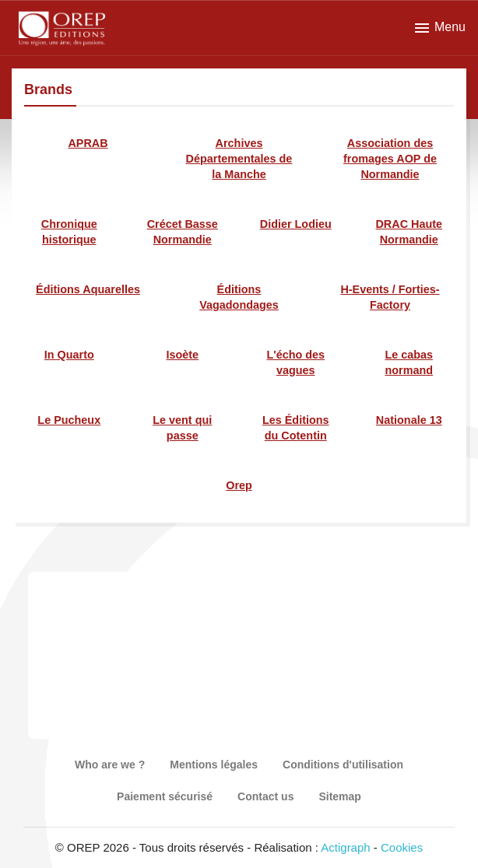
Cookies (402, 847)
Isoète (182, 355)
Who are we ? (110, 765)
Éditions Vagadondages (239, 297)
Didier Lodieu (296, 224)
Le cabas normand (409, 362)
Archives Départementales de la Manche (239, 159)
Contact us (265, 796)
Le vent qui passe (182, 428)
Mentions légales (214, 765)
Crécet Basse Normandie (183, 232)
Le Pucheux (69, 420)
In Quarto (69, 355)
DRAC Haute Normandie (409, 232)
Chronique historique (69, 232)
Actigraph (345, 847)
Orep (239, 485)
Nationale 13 (409, 420)
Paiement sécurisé (165, 796)
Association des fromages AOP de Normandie (390, 159)
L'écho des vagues (295, 362)
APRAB (88, 143)
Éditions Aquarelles (88, 289)
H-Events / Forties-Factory (390, 297)
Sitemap (339, 796)
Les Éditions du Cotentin (296, 428)
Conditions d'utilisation (343, 765)
